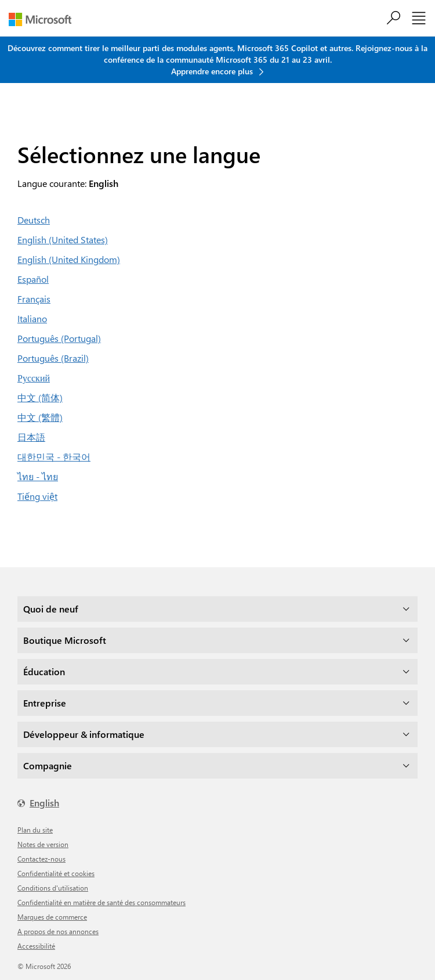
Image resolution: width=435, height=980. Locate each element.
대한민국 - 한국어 (54, 457)
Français (34, 299)
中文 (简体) (40, 397)
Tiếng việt (37, 496)
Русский (34, 378)
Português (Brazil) (53, 358)
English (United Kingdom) (69, 259)
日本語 (31, 437)
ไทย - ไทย (38, 476)
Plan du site (35, 830)
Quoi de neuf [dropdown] (51, 609)
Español (33, 279)
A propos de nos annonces (58, 931)
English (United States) (63, 239)
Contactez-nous (41, 859)
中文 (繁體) (40, 417)
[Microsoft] (44, 19)
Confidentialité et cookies (56, 873)
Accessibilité (36, 946)
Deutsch (34, 220)
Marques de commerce (52, 917)
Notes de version (43, 844)
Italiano (32, 318)
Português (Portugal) (59, 338)
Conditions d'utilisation (53, 888)
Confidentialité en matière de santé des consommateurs (101, 902)
